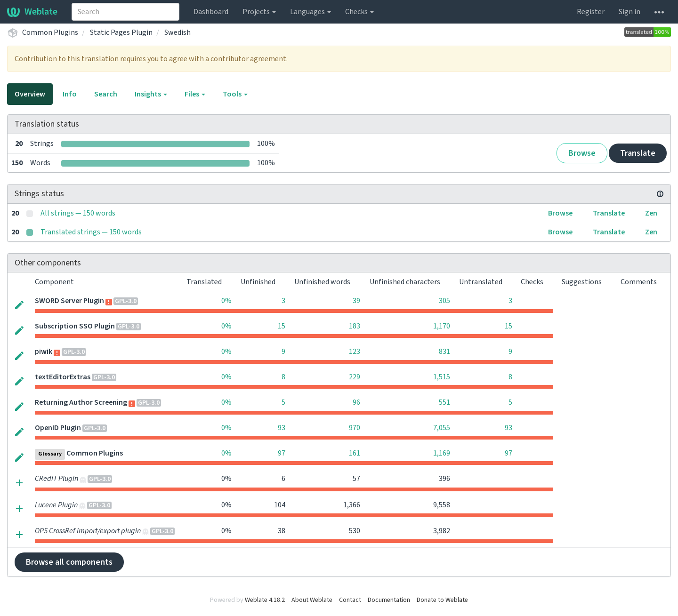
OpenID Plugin (58, 428)
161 (355, 453)
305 (444, 301)
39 (356, 301)
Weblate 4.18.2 (265, 600)
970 (355, 428)
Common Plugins (50, 32)
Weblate (32, 12)
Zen (651, 213)
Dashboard (211, 12)
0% (226, 301)
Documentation (389, 600)
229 (355, 377)
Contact (350, 600)
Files (195, 94)
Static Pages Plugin (121, 32)
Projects (259, 12)
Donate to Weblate (442, 600)
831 (444, 352)
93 (282, 428)
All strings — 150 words (78, 213)
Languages (311, 12)
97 (282, 453)
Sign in (630, 12)
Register (591, 12)
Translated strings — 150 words (91, 232)
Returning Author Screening (81, 402)
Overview (30, 94)
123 (355, 352)
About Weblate (312, 600)
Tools (235, 94)
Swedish (178, 32)
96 (356, 402)
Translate (638, 153)
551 (444, 402)
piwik (44, 352)
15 (282, 326)
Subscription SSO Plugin (75, 326)
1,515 (442, 377)
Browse (582, 153)
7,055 (442, 428)
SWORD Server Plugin (69, 301)
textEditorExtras (63, 377)
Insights (151, 94)
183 (355, 326)
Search (106, 94)
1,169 (442, 453)
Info (70, 94)
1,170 (442, 326)
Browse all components (69, 562)
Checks (359, 12)
